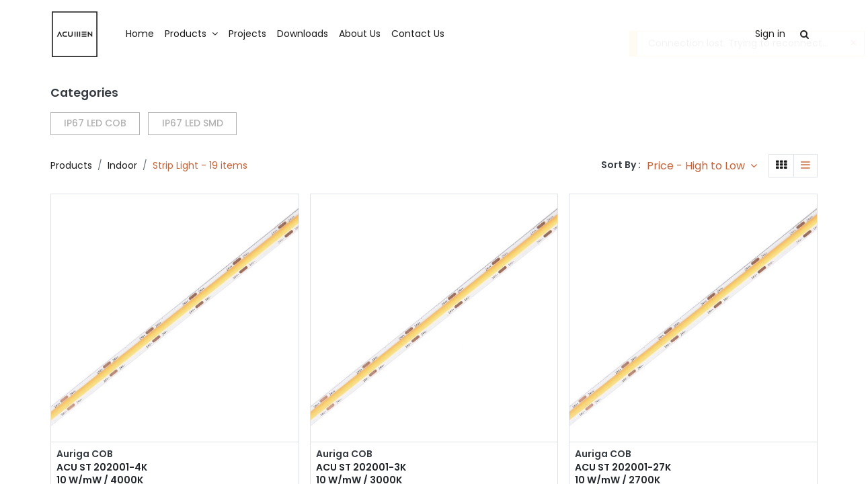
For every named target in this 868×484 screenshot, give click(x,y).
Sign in (770, 34)
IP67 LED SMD (193, 123)
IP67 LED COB (95, 123)
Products (71, 165)
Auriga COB (85, 454)
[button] (702, 166)
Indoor (122, 165)
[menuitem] (140, 34)
